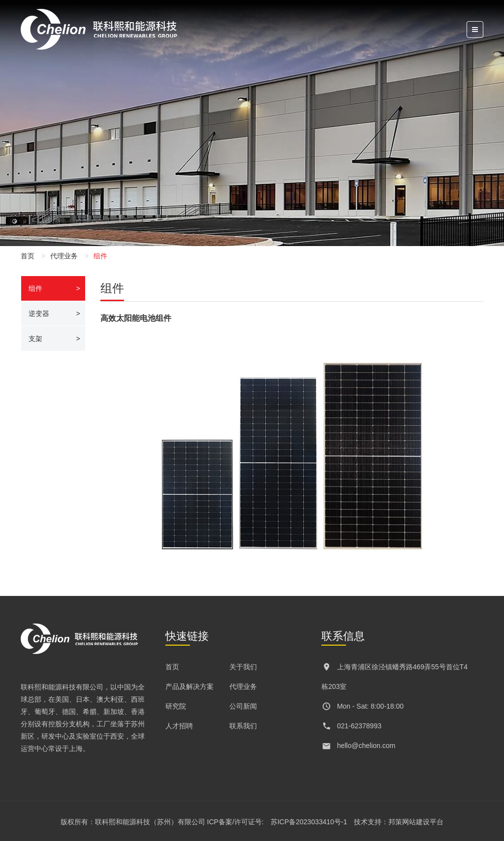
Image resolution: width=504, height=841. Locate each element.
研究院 (176, 706)
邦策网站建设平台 (416, 822)
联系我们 (243, 726)
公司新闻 (243, 706)
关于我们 (243, 667)
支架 (35, 339)
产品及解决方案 (189, 686)
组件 (35, 288)
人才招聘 (179, 726)
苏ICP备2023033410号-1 (309, 822)
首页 (28, 256)
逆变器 (39, 313)
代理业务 (64, 256)
